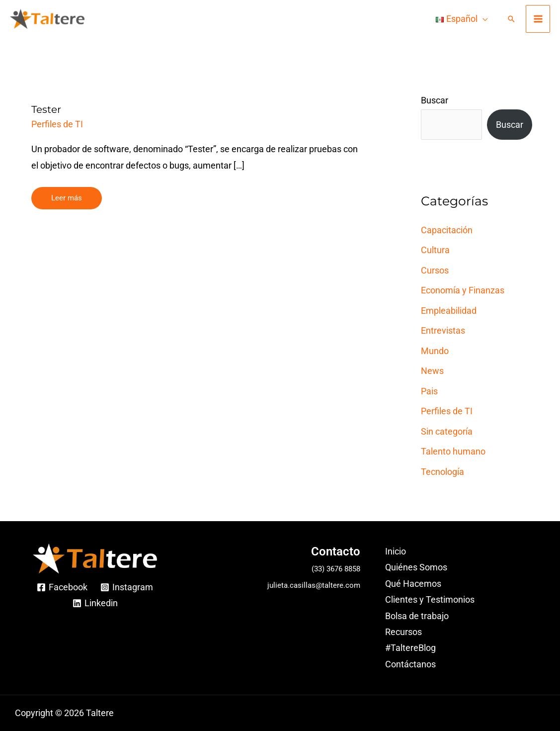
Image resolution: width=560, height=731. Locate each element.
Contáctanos (410, 664)
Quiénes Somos (416, 567)
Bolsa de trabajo (417, 616)
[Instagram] (127, 587)
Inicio (396, 551)
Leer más (66, 195)
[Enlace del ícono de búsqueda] (511, 19)
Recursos (403, 632)
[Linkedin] (95, 603)
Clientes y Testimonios (430, 599)
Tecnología (442, 472)
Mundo (435, 351)
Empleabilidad (449, 311)
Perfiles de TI (57, 124)
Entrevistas (443, 330)
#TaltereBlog (410, 648)
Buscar (435, 100)
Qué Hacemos (413, 584)
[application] (483, 19)
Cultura (435, 250)
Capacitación (447, 230)
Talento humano (453, 451)
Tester (46, 109)
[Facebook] (62, 587)
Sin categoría (447, 431)
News (432, 371)
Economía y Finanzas (463, 290)
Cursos (435, 270)
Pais (429, 391)
